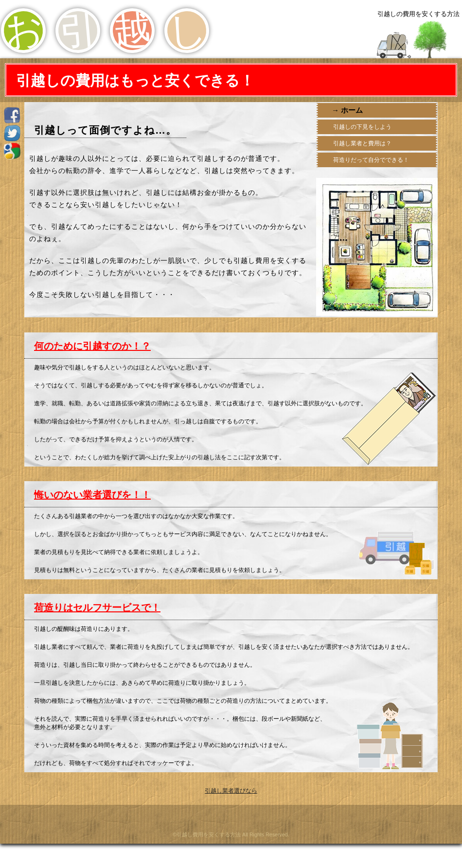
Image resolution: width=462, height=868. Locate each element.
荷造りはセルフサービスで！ (97, 608)
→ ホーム (348, 110)
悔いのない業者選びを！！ (92, 495)
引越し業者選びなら (231, 791)
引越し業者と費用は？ (362, 143)
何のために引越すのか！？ (92, 346)
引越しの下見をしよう (362, 127)
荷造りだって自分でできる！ (370, 160)
